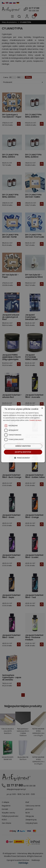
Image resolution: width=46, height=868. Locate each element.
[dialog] (23, 434)
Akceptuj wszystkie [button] (23, 452)
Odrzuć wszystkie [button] (23, 446)
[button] (23, 458)
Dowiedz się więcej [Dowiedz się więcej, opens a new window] (35, 420)
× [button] (42, 408)
